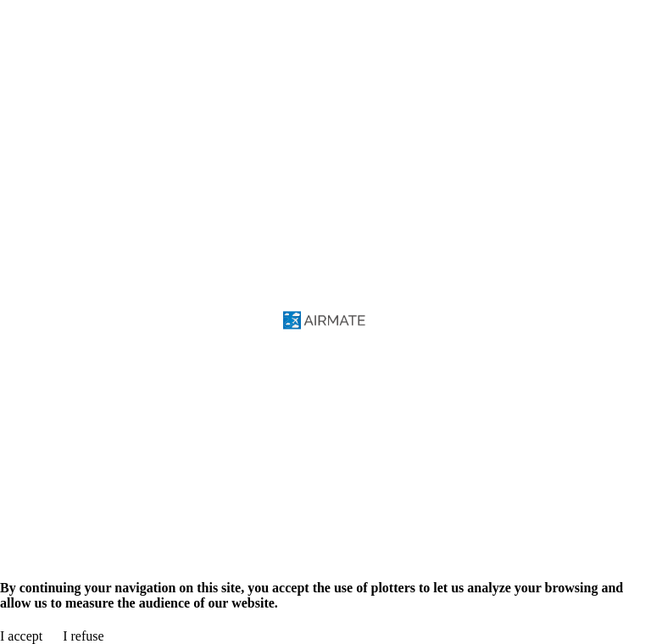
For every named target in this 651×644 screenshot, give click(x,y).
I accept (21, 636)
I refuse (83, 636)
